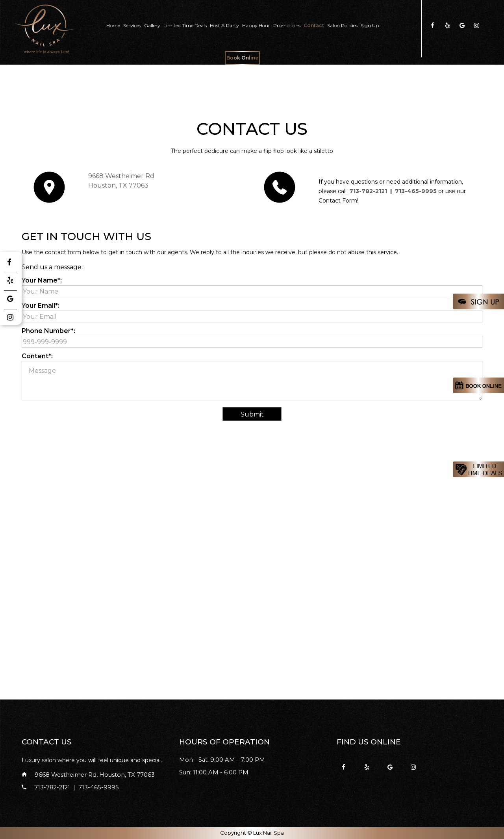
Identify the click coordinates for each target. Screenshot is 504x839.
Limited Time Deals (185, 25)
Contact (314, 25)
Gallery (152, 25)
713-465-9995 (416, 191)
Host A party (224, 25)
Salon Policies (342, 25)
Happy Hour (256, 25)
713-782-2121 (368, 191)
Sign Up (370, 25)
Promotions (287, 25)
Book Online (242, 58)
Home (113, 25)
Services (132, 25)
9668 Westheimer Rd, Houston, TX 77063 (88, 775)
